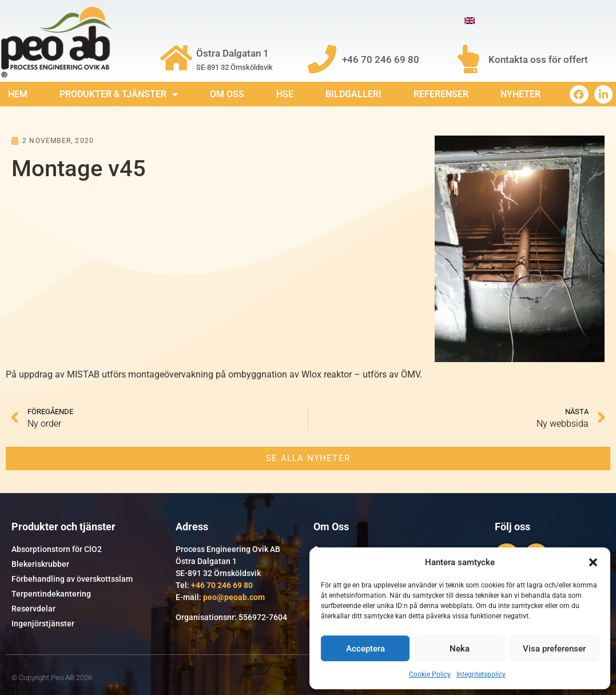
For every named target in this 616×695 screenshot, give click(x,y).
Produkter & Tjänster (119, 94)
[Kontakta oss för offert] (468, 59)
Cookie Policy (430, 674)
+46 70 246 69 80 (381, 59)
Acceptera (365, 649)
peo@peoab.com (234, 597)
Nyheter (520, 94)
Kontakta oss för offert (538, 59)
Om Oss (227, 94)
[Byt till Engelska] (470, 21)
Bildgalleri (353, 94)
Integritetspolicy (481, 674)
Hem (18, 94)
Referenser (441, 94)
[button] (593, 562)
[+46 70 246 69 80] (322, 59)
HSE (285, 94)
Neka (460, 649)
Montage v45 (79, 168)
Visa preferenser (554, 649)
